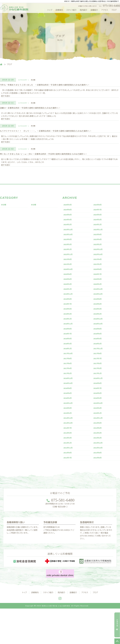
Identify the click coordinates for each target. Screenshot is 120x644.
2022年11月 (69, 265)
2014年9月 (98, 454)
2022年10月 (99, 265)
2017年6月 (68, 387)
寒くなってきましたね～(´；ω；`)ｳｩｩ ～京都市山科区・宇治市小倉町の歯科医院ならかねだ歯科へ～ (51, 158)
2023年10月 (69, 242)
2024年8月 (68, 215)
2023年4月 (98, 248)
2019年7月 (68, 320)
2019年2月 (98, 331)
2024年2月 (68, 231)
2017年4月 (68, 393)
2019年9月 (68, 315)
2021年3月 (68, 276)
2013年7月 (68, 493)
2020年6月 (68, 292)
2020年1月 (68, 304)
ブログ (114, 10)
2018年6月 (98, 354)
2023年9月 (98, 242)
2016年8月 (68, 415)
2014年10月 (69, 454)
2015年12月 (69, 432)
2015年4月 (98, 437)
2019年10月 (99, 309)
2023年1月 (68, 259)
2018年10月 (99, 343)
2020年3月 (68, 298)
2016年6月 (68, 421)
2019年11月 (69, 309)
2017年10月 (69, 376)
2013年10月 (99, 482)
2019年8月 (98, 315)
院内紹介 (84, 10)
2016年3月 (98, 426)
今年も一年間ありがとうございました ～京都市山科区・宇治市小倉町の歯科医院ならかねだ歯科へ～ (53, 86)
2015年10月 (99, 432)
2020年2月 (98, 298)
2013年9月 (68, 487)
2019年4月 (98, 326)
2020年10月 (69, 281)
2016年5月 (98, 421)
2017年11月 (99, 370)
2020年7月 (98, 287)
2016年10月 (69, 409)
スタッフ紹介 (71, 10)
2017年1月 (98, 398)
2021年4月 (98, 270)
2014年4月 (98, 465)
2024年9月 (98, 209)
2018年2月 (98, 365)
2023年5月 (68, 248)
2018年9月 (68, 348)
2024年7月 (98, 215)
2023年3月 (68, 253)
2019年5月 (68, 326)
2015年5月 (68, 437)
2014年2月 (98, 471)
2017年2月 (68, 398)
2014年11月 (99, 448)
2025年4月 (68, 209)
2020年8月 (68, 287)
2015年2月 (68, 443)
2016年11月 (99, 404)
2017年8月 (68, 382)
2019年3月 (68, 331)
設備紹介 (94, 10)
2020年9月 (98, 281)
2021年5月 (68, 270)
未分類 (34, 80)
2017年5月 (98, 387)
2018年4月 (98, 359)
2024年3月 (98, 226)
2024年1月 (98, 231)
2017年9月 (98, 376)
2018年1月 (68, 370)
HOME (1, 64)
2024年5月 (98, 220)
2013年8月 (98, 487)
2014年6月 (98, 460)
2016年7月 (98, 415)
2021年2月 (98, 276)
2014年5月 (68, 465)
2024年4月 (68, 226)
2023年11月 (99, 237)
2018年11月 (69, 343)
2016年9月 (98, 409)
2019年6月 (98, 320)
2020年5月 (98, 292)
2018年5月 (68, 359)
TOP (117, 641)
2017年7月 (98, 382)
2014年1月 (68, 476)
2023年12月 (69, 237)
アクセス (105, 10)
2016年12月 (69, 404)
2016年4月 (68, 426)
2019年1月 (68, 337)
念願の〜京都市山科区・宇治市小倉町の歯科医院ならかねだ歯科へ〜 (35, 110)
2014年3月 (68, 471)
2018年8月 (98, 348)
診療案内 (59, 10)
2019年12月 (99, 304)
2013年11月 (69, 482)
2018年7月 (68, 354)
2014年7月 (68, 460)
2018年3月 (68, 365)
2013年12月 (99, 476)
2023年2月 (98, 253)
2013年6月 (98, 493)
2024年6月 (68, 220)
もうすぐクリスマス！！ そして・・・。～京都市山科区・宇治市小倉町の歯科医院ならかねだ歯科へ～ (54, 134)
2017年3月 (98, 393)
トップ (50, 10)
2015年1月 (98, 443)
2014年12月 (69, 448)
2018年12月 (99, 337)
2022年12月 (99, 259)
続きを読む (6, 97)
